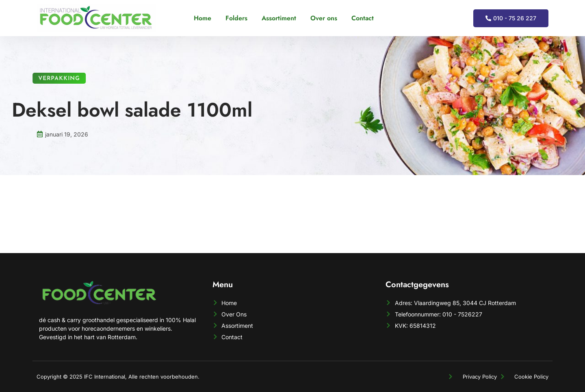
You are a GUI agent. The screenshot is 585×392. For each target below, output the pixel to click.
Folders (236, 18)
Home (203, 18)
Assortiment (279, 18)
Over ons (324, 18)
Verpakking (52, 79)
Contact (363, 18)
